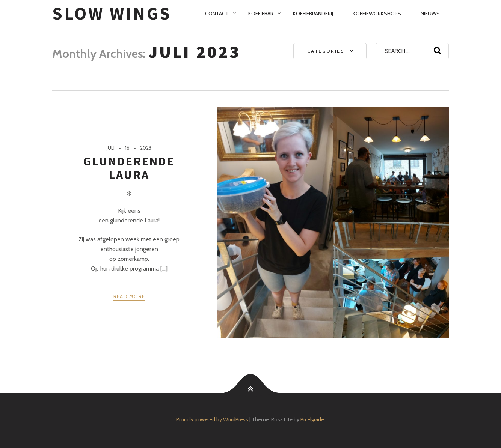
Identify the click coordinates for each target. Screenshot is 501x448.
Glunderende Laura (129, 168)
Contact (217, 14)
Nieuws (430, 14)
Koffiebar (261, 14)
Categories (326, 51)
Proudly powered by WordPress (212, 419)
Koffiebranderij (313, 14)
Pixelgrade (312, 419)
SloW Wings (112, 13)
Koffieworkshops (377, 14)
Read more (129, 296)
